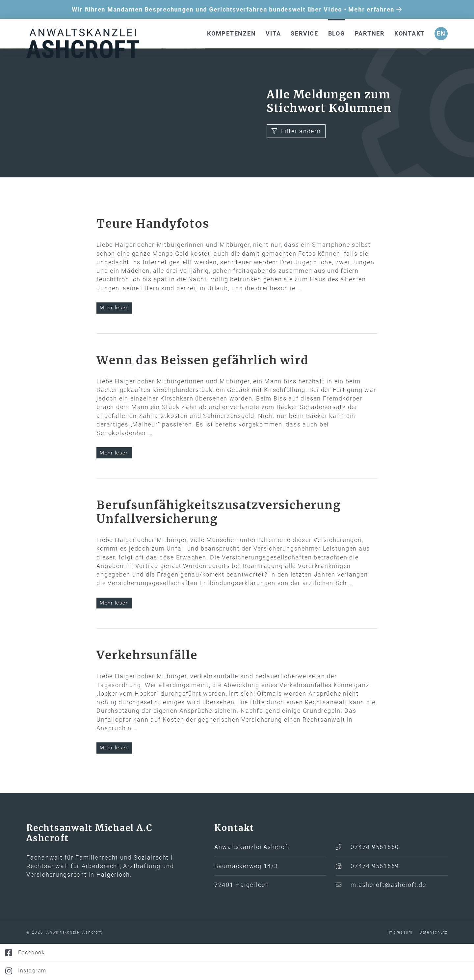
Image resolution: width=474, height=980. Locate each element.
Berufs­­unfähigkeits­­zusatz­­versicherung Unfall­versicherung (219, 547)
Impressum (400, 967)
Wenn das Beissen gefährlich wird (202, 395)
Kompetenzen (231, 33)
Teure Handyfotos (153, 258)
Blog (337, 33)
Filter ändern (296, 166)
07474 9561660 (375, 882)
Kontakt (409, 33)
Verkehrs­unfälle (147, 690)
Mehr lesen (114, 342)
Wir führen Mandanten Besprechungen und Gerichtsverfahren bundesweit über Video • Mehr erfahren (237, 9)
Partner (370, 33)
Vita (273, 33)
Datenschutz (434, 967)
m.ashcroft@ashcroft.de (388, 919)
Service (304, 33)
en (441, 33)
